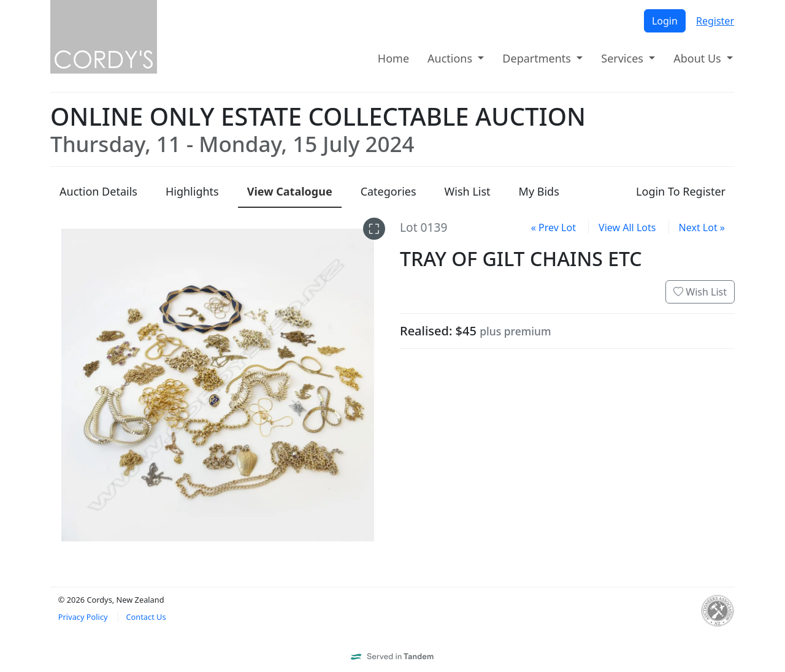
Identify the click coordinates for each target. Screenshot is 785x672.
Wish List (700, 292)
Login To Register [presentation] (681, 191)
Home (393, 58)
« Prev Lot (553, 227)
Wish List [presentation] (468, 191)
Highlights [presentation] (192, 191)
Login (665, 21)
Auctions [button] (451, 58)
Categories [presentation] (389, 191)
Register (715, 21)
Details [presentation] (98, 191)
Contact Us (146, 617)
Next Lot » (702, 227)
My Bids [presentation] (539, 191)
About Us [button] (699, 58)
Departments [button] (538, 58)
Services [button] (623, 58)
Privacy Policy (83, 617)
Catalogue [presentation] (290, 191)
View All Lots (627, 227)
